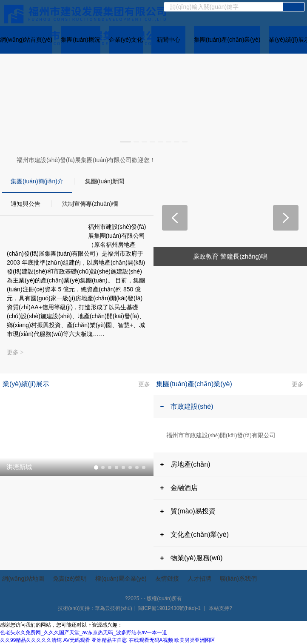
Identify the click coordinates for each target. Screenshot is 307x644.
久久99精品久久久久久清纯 (31, 640)
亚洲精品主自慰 (109, 640)
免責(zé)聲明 (70, 578)
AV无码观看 (77, 640)
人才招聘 (199, 578)
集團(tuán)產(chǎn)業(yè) (227, 40)
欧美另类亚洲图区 (195, 640)
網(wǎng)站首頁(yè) (26, 40)
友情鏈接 (167, 578)
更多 (144, 384)
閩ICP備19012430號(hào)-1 (169, 608)
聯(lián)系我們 (238, 578)
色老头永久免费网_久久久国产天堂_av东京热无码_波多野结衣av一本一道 (84, 633)
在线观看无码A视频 (151, 640)
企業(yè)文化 (126, 40)
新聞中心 (168, 40)
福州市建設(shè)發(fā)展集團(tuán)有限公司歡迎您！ (86, 160)
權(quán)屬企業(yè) (121, 578)
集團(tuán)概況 (81, 40)
